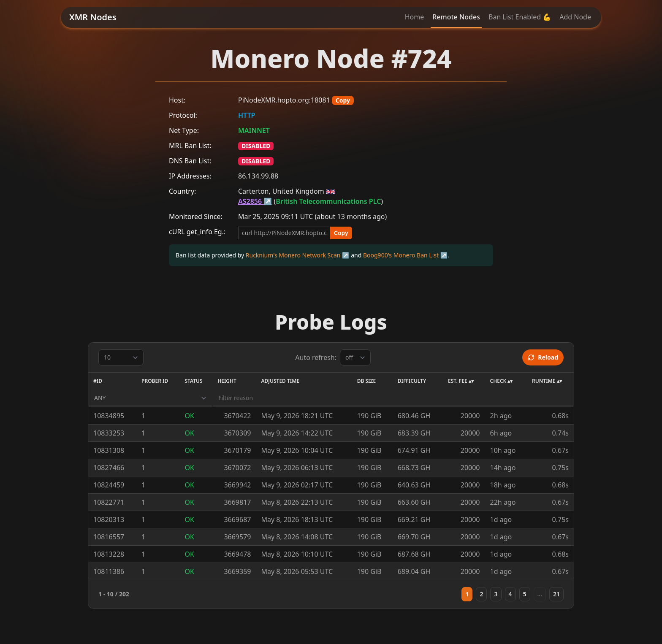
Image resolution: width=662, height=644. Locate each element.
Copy (343, 100)
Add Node (575, 17)
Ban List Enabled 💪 (520, 17)
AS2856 (250, 201)
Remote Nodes (456, 17)
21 (556, 594)
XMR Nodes (93, 17)
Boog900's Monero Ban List (401, 255)
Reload (543, 357)
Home (415, 17)
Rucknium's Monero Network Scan (293, 255)
